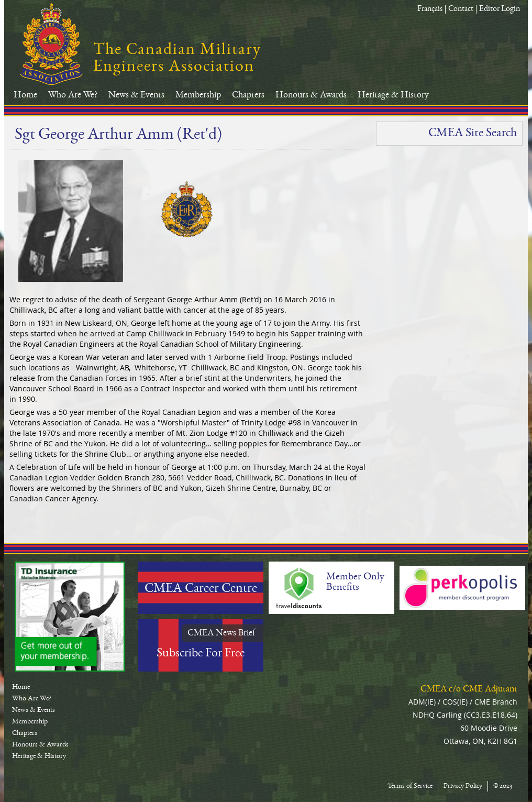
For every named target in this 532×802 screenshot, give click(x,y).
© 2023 (503, 786)
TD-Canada (70, 617)
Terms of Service (410, 786)
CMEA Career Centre (201, 589)
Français (430, 9)
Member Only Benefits (355, 583)
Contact (461, 9)
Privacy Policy (463, 786)
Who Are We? (73, 95)
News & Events (136, 95)
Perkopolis (462, 588)
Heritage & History (393, 95)
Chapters (248, 95)
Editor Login (500, 9)
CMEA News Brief (221, 633)
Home (25, 95)
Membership (198, 95)
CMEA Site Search (473, 134)
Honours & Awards (311, 95)
